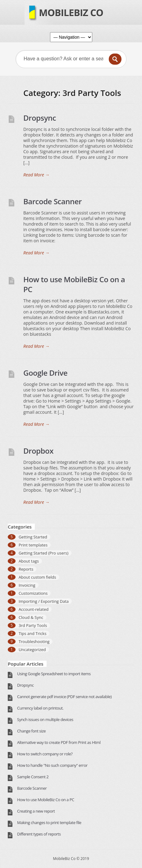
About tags (29, 561)
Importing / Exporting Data (44, 601)
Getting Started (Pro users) (44, 553)
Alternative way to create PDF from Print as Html (59, 742)
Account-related (34, 609)
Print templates (33, 545)
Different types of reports (39, 834)
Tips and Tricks (33, 633)
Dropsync (40, 118)
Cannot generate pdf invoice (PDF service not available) (64, 697)
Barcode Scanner (53, 201)
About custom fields (37, 577)
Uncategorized (32, 650)
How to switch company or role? (45, 754)
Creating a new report (36, 811)
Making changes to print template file (49, 823)
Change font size (31, 731)
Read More (36, 175)
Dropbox (38, 451)
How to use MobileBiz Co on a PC (74, 284)
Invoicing (27, 585)
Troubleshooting (34, 641)
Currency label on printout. (40, 708)
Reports (26, 569)
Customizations (33, 593)
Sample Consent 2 (33, 777)
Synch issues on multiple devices (45, 719)
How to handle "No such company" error (52, 765)
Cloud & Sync (31, 617)
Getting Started (33, 537)
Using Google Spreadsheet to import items (54, 674)
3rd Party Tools (33, 625)
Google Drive (45, 373)
